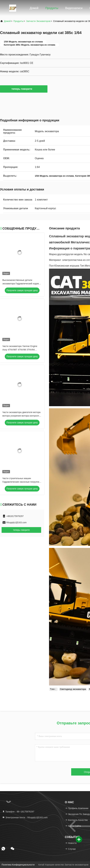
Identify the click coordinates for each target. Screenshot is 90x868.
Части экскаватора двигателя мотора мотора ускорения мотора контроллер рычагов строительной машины (22, 416)
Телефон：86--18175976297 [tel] (18, 812)
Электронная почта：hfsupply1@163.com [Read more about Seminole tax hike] (25, 817)
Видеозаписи (74, 8)
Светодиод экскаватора (73, 689)
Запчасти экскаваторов (38, 21)
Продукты (52, 8)
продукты (18, 21)
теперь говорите (24, 89)
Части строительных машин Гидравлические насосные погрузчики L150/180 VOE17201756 (22, 482)
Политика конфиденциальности (18, 865)
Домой (34, 8)
